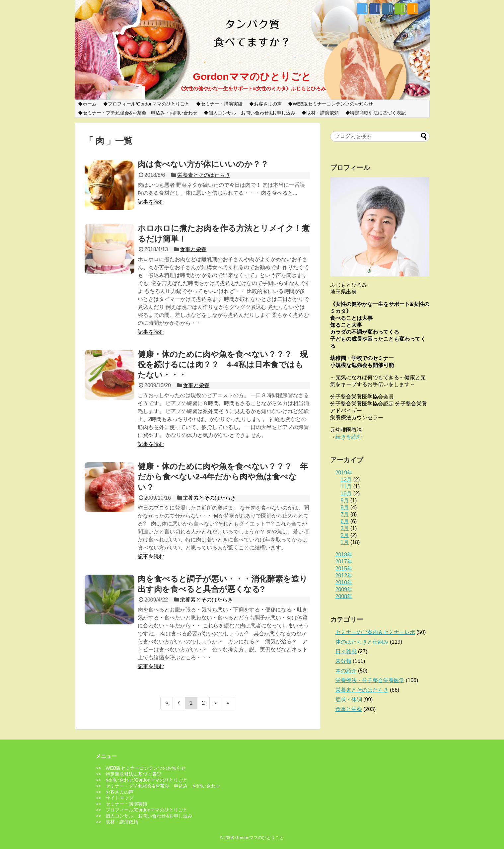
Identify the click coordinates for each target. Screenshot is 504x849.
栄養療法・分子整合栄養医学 (370, 680)
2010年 (344, 582)
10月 (346, 494)
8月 (345, 507)
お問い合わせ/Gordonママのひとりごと (146, 780)
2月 (345, 535)
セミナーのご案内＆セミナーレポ (375, 632)
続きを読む (349, 437)
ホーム (90, 104)
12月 (346, 480)
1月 (345, 542)
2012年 (344, 575)
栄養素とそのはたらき (204, 175)
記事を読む (151, 202)
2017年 (344, 562)
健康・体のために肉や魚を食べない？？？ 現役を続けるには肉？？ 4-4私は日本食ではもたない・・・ (223, 364)
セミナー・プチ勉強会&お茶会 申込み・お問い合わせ (140, 113)
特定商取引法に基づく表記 (378, 113)
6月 (345, 521)
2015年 (344, 568)
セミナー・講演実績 (222, 104)
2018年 (344, 555)
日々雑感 (346, 651)
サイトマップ (119, 798)
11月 (346, 487)
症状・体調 (349, 700)
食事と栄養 (193, 249)
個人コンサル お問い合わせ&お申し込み (252, 113)
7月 (345, 514)
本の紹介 (346, 671)
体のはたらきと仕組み (362, 642)
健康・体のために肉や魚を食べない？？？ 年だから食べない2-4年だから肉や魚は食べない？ (223, 477)
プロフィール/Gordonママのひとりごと (149, 104)
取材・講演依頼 (323, 113)
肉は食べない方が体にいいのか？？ (203, 164)
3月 (345, 528)
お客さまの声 (268, 104)
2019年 (344, 473)
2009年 (344, 589)
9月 (345, 500)
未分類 (343, 661)
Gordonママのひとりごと (252, 76)
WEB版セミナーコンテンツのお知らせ (333, 104)
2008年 (344, 596)
